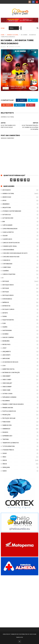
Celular (5, 236)
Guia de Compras (8, 337)
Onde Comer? (7, 380)
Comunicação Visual (10, 246)
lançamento (7, 352)
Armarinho (6, 204)
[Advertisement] (19, 599)
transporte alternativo (11, 443)
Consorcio (6, 260)
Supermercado (7, 436)
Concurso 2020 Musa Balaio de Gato (15, 253)
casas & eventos (8, 232)
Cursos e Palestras (9, 274)
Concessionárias (8, 250)
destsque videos (8, 295)
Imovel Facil (6, 344)
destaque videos (8, 285)
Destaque (6, 281)
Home (3, 28)
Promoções (6, 415)
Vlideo (5, 471)
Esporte (5, 313)
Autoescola (7, 215)
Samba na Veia (7, 425)
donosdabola (7, 299)
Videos (5, 460)
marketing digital (8, 369)
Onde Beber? (6, 376)
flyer (4, 323)
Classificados (7, 239)
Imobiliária (6, 341)
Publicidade (6, 422)
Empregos (6, 302)
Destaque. (6, 288)
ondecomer (6, 390)
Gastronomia (7, 330)
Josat (4, 348)
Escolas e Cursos (8, 309)
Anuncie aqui (7, 197)
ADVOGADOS (6, 190)
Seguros (5, 432)
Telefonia (6, 439)
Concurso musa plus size (11, 257)
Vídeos (5, 464)
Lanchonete (6, 355)
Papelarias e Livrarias (9, 397)
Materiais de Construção (11, 372)
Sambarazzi (6, 429)
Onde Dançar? (7, 383)
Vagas (5, 453)
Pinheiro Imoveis (8, 408)
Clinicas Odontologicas (11, 243)
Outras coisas (7, 394)
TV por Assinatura (9, 446)
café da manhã (7, 225)
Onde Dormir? (7, 387)
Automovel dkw (8, 218)
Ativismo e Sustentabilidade (12, 211)
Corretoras (7, 267)
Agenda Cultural (13, 35)
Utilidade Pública (8, 450)
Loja (4, 366)
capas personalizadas (10, 229)
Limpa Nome (6, 358)
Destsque (6, 292)
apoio (4, 200)
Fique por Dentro (8, 320)
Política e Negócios (9, 411)
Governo (5, 334)
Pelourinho (6, 401)
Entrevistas (6, 306)
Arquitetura (7, 208)
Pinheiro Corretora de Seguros (13, 404)
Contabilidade (7, 264)
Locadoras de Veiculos (10, 362)
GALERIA (5, 327)
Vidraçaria (6, 467)
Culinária (6, 271)
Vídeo (4, 457)
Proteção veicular (9, 418)
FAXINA (5, 316)
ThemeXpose (15, 634)
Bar (4, 222)
